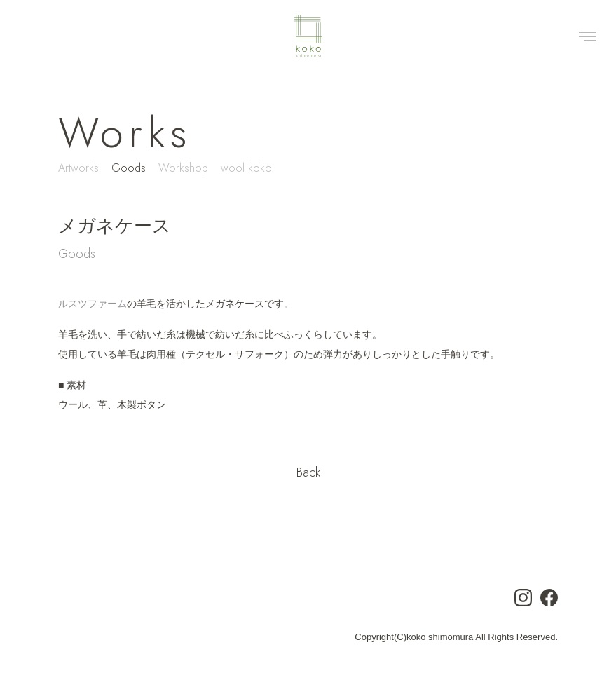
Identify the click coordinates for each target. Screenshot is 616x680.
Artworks (78, 168)
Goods (129, 168)
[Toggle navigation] (587, 36)
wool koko (246, 168)
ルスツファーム (93, 304)
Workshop (183, 168)
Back (308, 472)
